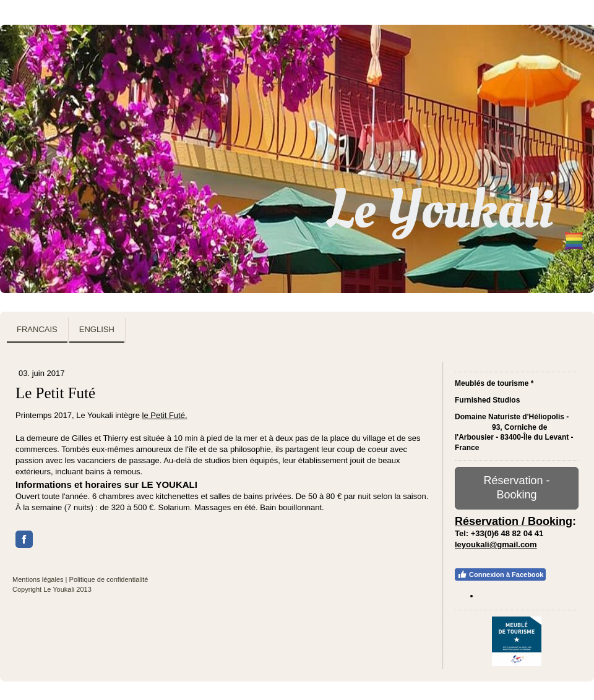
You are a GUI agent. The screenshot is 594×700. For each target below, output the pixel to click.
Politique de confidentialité (109, 579)
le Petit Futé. (165, 415)
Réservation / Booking (514, 521)
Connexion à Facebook (500, 574)
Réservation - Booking (516, 488)
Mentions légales (38, 579)
